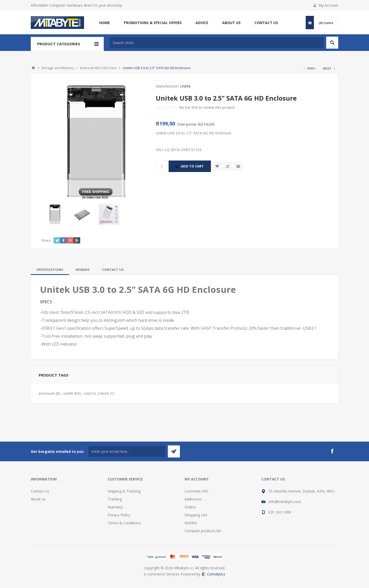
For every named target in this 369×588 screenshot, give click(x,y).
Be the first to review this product (207, 107)
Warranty (115, 507)
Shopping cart (196, 515)
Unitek (185, 86)
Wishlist (191, 523)
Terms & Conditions (124, 523)
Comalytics (214, 574)
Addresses (193, 499)
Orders (190, 507)
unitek (68, 393)
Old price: (187, 124)
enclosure (47, 393)
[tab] (50, 270)
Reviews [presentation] (83, 270)
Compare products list (203, 531)
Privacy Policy (119, 515)
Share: (46, 240)
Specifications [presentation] (50, 270)
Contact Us (40, 491)
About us (38, 499)
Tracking (115, 499)
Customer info (196, 491)
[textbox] (217, 43)
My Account (328, 5)
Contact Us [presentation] (113, 270)
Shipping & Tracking (124, 491)
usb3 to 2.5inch (96, 393)
